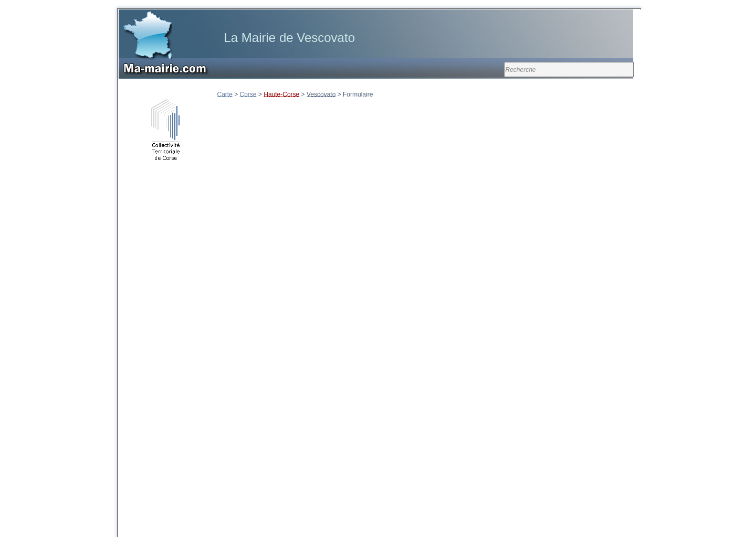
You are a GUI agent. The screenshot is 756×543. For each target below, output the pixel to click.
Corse (248, 94)
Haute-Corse (281, 94)
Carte (225, 94)
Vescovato (321, 94)
